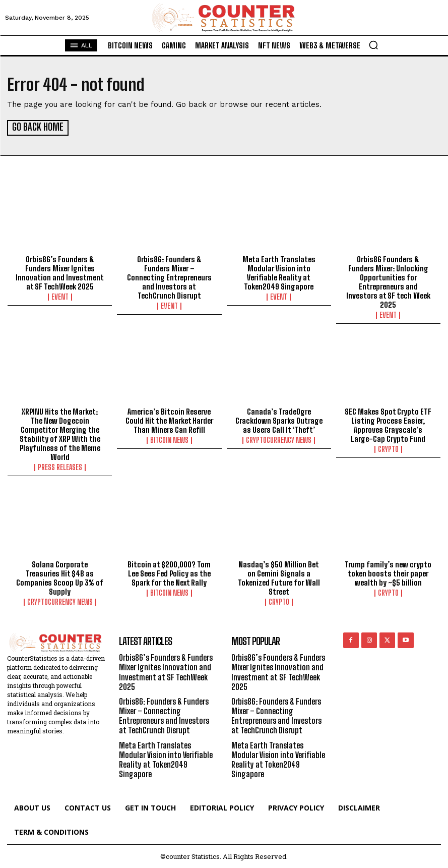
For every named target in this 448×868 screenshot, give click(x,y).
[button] (373, 45)
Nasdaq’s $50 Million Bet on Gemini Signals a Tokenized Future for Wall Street (279, 577)
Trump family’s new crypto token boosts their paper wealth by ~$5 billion (388, 572)
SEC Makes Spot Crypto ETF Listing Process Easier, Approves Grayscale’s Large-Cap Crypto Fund (388, 424)
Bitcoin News (169, 439)
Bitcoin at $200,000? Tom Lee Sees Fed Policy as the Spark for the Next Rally (169, 572)
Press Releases (60, 467)
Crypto (388, 448)
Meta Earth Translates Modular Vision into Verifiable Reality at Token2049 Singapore (279, 272)
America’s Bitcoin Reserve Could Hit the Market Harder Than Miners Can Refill (169, 420)
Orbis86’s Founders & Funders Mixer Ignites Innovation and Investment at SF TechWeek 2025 (60, 272)
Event (60, 296)
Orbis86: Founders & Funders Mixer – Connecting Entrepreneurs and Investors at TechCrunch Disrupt (169, 276)
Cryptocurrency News (279, 439)
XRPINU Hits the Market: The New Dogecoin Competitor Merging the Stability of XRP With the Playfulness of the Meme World (60, 433)
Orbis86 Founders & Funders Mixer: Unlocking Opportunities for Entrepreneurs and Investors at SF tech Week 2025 (388, 281)
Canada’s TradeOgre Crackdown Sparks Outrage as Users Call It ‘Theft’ (279, 420)
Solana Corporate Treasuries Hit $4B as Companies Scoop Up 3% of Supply (60, 577)
